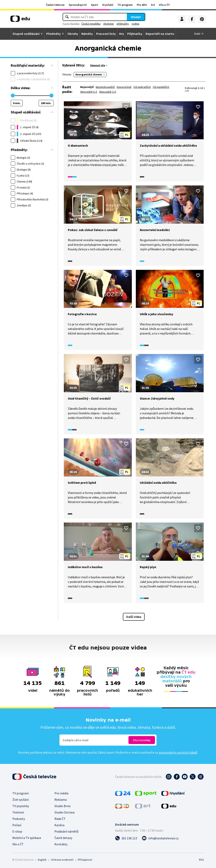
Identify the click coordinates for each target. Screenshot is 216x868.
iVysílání (108, 5)
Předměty (53, 34)
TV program (125, 5)
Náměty (87, 34)
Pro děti (142, 5)
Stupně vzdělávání (26, 34)
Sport (95, 5)
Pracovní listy (106, 34)
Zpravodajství (78, 5)
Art (153, 5)
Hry (121, 34)
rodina (135, 24)
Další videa (134, 617)
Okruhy (73, 34)
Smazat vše (98, 65)
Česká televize (55, 5)
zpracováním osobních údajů (178, 752)
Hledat (136, 17)
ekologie (109, 24)
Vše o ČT (164, 5)
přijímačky (123, 24)
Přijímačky (135, 34)
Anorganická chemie (89, 74)
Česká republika (91, 24)
